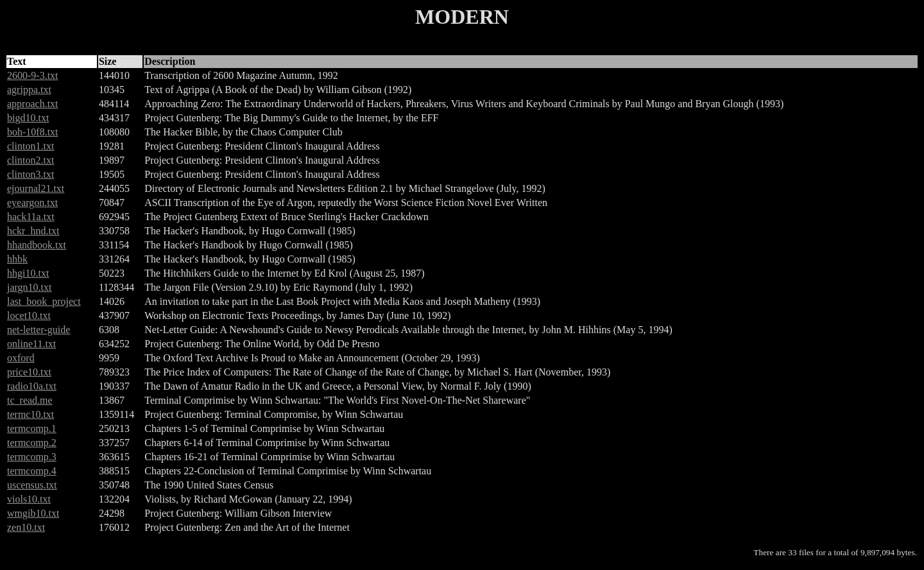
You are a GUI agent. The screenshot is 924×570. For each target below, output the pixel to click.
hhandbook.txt (37, 245)
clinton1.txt (30, 146)
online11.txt (31, 344)
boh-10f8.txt (33, 132)
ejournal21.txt (36, 188)
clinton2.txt (30, 160)
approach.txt (33, 104)
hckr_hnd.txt (33, 231)
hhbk (17, 259)
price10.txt (29, 372)
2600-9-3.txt (33, 75)
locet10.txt (29, 315)
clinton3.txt (30, 174)
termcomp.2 (32, 443)
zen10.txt (26, 527)
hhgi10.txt (28, 273)
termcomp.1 (32, 428)
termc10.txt (30, 414)
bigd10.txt (28, 118)
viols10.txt (29, 499)
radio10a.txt (32, 386)
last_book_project (44, 301)
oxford (21, 358)
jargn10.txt (29, 287)
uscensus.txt (32, 485)
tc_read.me (30, 400)
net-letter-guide (38, 330)
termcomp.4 (32, 471)
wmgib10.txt (33, 513)
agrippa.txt (29, 90)
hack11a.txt (31, 217)
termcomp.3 (32, 457)
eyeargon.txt (32, 203)
